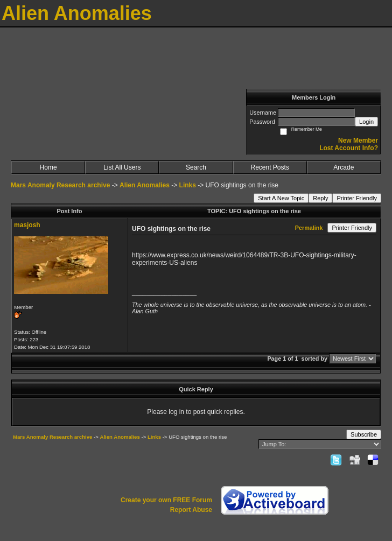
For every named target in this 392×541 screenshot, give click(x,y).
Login (366, 122)
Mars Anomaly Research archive (60, 185)
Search (196, 167)
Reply (320, 198)
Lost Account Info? (349, 148)
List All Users (122, 167)
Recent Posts (269, 167)
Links (188, 185)
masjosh (27, 225)
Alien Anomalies (145, 185)
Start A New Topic (281, 198)
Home (48, 167)
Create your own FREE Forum (166, 500)
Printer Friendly (357, 198)
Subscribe (364, 434)
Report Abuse (191, 510)
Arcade (344, 167)
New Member (358, 140)
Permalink (309, 228)
